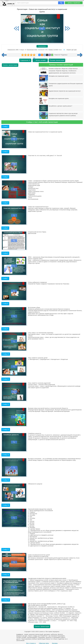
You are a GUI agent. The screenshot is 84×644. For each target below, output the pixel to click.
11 (64, 50)
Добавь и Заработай (74, 3)
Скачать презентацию (10, 65)
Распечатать (42, 46)
